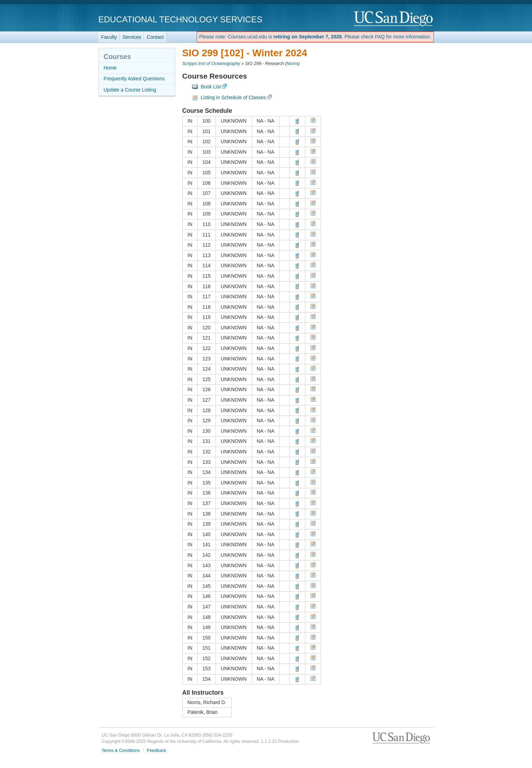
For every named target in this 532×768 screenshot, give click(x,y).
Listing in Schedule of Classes (234, 97)
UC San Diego (394, 19)
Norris (292, 64)
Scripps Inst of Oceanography (211, 64)
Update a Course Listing (130, 90)
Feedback (157, 751)
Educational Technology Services (180, 19)
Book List (211, 87)
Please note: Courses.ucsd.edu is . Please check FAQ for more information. (315, 37)
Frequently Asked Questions (134, 79)
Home (110, 68)
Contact (155, 37)
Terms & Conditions (121, 751)
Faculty (109, 37)
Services (132, 37)
